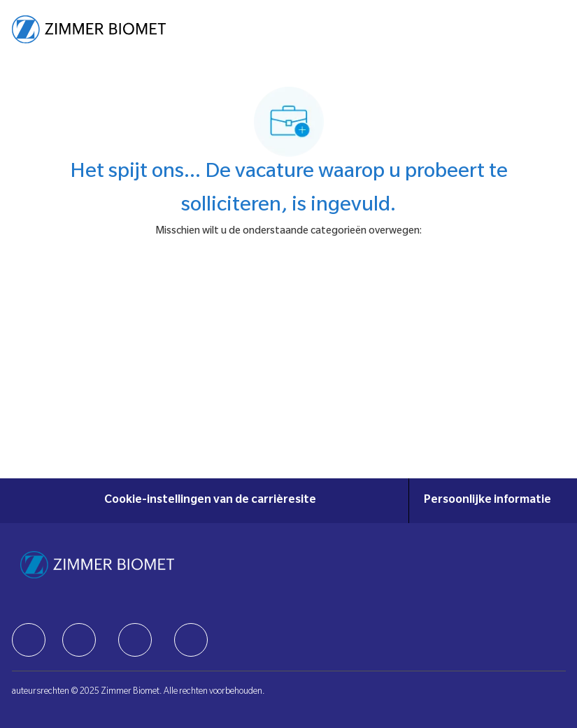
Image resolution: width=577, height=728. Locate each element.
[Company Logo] (89, 30)
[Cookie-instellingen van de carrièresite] (210, 501)
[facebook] (29, 640)
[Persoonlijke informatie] (487, 501)
